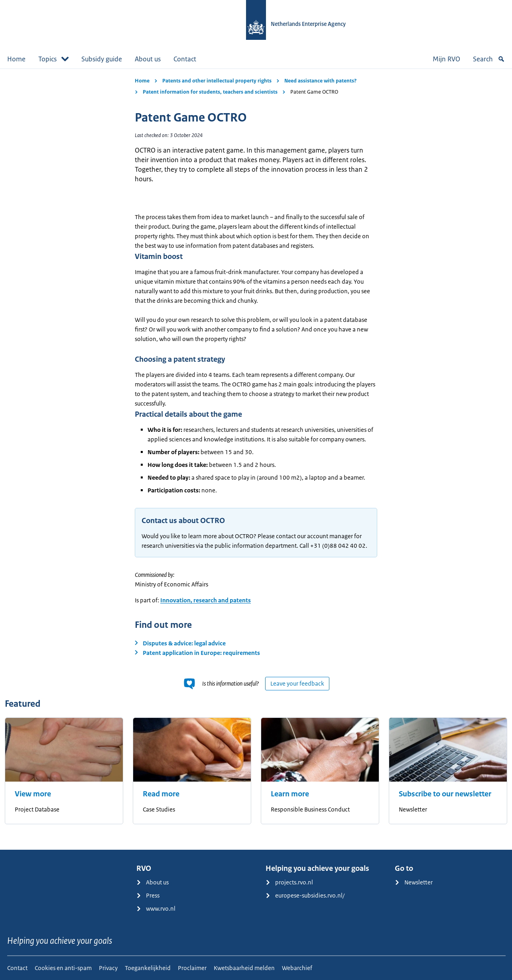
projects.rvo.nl (289, 882)
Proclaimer (192, 968)
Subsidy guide (102, 59)
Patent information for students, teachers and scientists (210, 92)
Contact (185, 59)
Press (148, 895)
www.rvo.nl (156, 908)
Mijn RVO (446, 59)
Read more (161, 794)
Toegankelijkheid (148, 968)
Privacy (108, 968)
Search (489, 59)
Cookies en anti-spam (63, 968)
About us (148, 59)
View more (33, 794)
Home (16, 59)
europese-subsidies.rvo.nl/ (305, 895)
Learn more (290, 794)
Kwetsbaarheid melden (244, 968)
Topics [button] (53, 59)
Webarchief (297, 968)
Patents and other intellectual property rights (217, 81)
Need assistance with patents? (320, 81)
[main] (256, 459)
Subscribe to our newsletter (445, 794)
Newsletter (414, 882)
